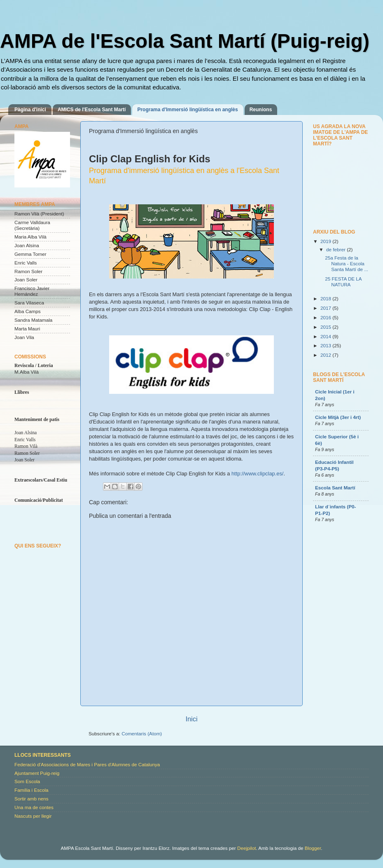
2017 (326, 308)
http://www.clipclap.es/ (258, 474)
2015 (326, 327)
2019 (326, 241)
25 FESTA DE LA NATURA (343, 282)
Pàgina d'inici (30, 110)
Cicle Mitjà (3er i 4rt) (338, 417)
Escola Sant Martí (335, 488)
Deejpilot (246, 848)
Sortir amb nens (32, 799)
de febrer (336, 249)
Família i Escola (32, 790)
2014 (326, 336)
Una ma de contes (34, 807)
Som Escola (27, 781)
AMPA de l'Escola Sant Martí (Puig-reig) (185, 41)
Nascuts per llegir (33, 816)
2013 (326, 345)
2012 (326, 355)
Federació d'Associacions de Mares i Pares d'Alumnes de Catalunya (87, 764)
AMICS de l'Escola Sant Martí (92, 110)
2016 (326, 317)
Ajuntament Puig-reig (37, 773)
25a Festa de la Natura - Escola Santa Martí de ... (347, 263)
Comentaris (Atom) (142, 733)
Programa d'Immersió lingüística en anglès (187, 110)
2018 (326, 298)
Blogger (313, 848)
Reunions (261, 110)
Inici (191, 719)
